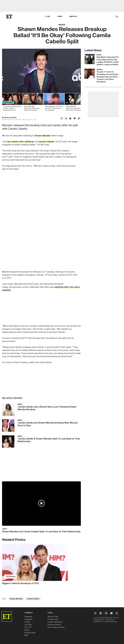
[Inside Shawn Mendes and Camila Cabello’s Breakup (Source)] (12, 103)
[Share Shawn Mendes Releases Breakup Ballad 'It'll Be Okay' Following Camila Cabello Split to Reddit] (70, 119)
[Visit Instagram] (106, 614)
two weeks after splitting (20, 142)
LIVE (48, 17)
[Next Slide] (81, 99)
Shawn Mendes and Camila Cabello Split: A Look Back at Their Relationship (41, 532)
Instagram (28, 619)
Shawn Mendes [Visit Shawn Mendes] (16, 599)
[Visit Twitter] (101, 614)
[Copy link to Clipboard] (79, 119)
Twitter (27, 622)
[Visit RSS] (117, 614)
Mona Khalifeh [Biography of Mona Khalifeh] (11, 118)
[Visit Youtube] (111, 614)
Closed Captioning (55, 622)
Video (60, 17)
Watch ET (73, 17)
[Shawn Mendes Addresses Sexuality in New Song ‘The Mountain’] (75, 103)
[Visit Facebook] (95, 614)
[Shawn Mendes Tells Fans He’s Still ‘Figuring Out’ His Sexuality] (54, 103)
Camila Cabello (46, 142)
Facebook (28, 617)
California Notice (54, 625)
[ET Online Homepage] (9, 17)
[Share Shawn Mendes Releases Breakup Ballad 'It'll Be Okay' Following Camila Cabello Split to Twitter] (66, 119)
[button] (41, 503)
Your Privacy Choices (56, 627)
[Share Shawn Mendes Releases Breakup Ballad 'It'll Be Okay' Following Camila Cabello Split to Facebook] (62, 119)
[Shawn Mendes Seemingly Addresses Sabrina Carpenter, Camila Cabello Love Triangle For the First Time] (33, 103)
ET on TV (28, 627)
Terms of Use (53, 617)
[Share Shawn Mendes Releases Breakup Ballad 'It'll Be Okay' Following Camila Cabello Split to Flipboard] (75, 119)
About (27, 630)
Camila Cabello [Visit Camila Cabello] (33, 599)
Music (62, 25)
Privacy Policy (53, 619)
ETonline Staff (30, 633)
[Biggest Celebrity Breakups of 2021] (41, 562)
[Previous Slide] (2, 99)
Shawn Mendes (43, 136)
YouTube (28, 625)
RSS (26, 635)
